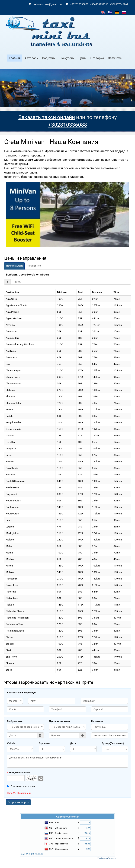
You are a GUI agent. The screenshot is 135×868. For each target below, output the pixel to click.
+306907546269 (119, 4)
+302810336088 (79, 4)
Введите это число (19, 773)
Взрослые (44, 743)
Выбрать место (16, 721)
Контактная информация (22, 693)
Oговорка (97, 58)
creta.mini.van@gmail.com (48, 4)
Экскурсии (67, 58)
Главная (15, 58)
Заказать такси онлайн (47, 117)
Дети (73, 743)
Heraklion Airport (14, 266)
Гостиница (97, 721)
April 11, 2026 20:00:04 (32, 854)
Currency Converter (67, 817)
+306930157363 (99, 4)
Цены (82, 58)
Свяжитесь (116, 58)
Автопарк (31, 58)
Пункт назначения (60, 721)
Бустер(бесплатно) (113, 743)
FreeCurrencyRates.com (107, 858)
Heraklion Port (34, 266)
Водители (49, 58)
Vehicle (11, 743)
